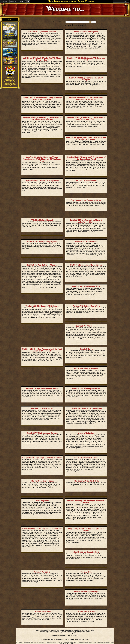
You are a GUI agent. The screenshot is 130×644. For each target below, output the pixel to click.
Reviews (81, 1)
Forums (57, 1)
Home (51, 1)
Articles (65, 1)
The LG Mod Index (10, 83)
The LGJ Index (10, 80)
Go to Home (68, 25)
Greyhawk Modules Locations (10, 85)
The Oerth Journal (10, 79)
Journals (73, 1)
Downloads (90, 1)
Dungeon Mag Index (10, 82)
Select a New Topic (79, 25)
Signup (28, 1)
